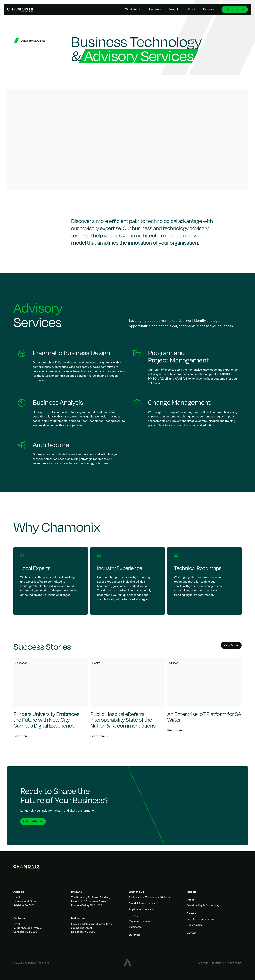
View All (231, 645)
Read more (23, 736)
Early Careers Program (200, 919)
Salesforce (135, 927)
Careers (208, 9)
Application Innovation (142, 909)
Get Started (33, 821)
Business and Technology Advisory (149, 897)
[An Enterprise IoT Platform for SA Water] (204, 682)
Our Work (155, 9)
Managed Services (140, 921)
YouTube (217, 963)
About (191, 9)
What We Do (133, 9)
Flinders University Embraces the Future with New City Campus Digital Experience (46, 720)
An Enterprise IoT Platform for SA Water (204, 717)
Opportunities (195, 925)
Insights (174, 9)
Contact (191, 933)
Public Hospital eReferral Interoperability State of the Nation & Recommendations (123, 720)
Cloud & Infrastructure (142, 903)
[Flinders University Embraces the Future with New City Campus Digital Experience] (51, 682)
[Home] (21, 9)
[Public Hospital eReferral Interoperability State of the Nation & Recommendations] (128, 682)
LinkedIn (203, 963)
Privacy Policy (233, 963)
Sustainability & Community (203, 905)
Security (134, 915)
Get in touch (234, 9)
